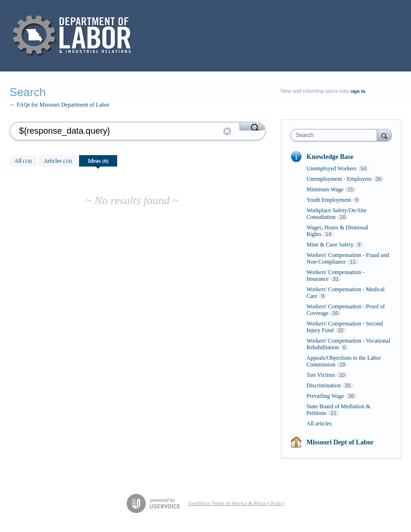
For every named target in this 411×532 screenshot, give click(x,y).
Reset (227, 131)
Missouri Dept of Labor (340, 442)
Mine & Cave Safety (330, 245)
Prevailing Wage (326, 396)
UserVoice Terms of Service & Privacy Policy (237, 503)
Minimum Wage (325, 189)
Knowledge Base (330, 157)
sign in (358, 91)
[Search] (253, 126)
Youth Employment (329, 200)
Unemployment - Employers (339, 179)
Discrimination (324, 385)
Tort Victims (321, 375)
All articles (319, 424)
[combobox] (336, 135)
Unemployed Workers (332, 168)
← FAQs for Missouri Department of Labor (60, 105)
